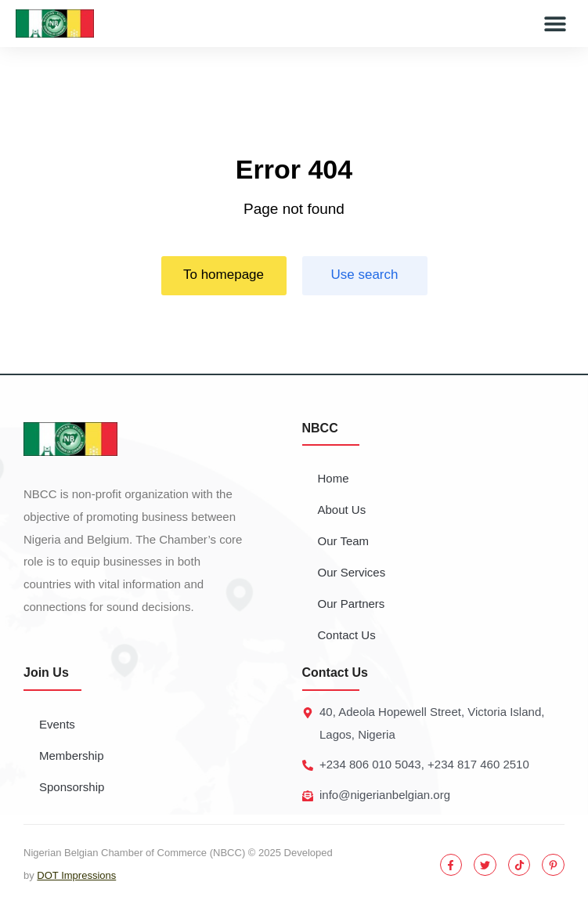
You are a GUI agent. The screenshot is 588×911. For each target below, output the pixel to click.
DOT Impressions (76, 875)
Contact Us (347, 635)
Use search (365, 275)
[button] (555, 24)
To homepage (224, 275)
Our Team (344, 541)
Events (57, 724)
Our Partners (352, 604)
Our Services (352, 572)
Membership (72, 756)
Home (334, 478)
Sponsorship (72, 787)
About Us (342, 510)
